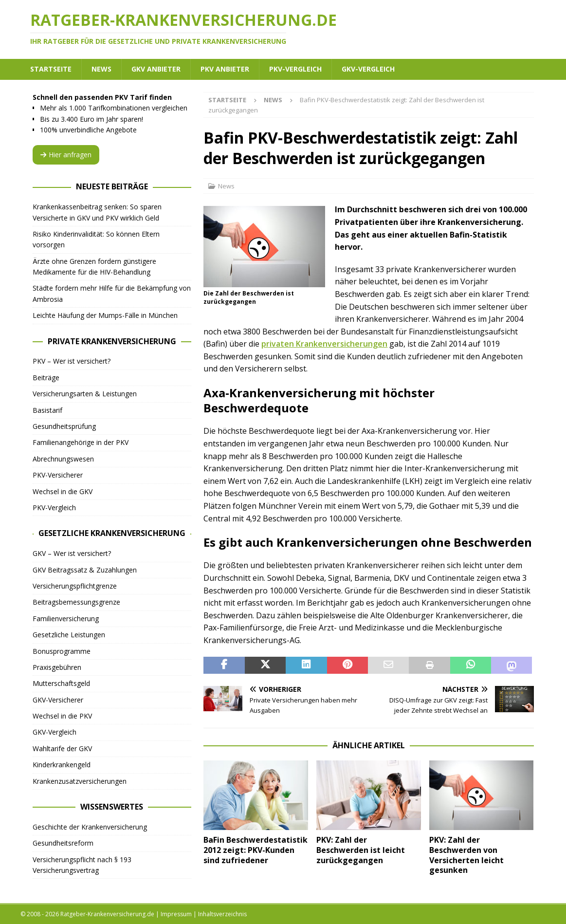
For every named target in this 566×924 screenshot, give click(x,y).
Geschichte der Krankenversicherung (90, 827)
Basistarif (47, 410)
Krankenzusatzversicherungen (80, 781)
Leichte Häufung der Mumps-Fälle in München (105, 315)
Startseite (51, 69)
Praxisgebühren (57, 667)
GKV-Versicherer (58, 700)
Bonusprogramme (62, 651)
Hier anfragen (66, 155)
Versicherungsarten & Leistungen (85, 394)
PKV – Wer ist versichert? (72, 361)
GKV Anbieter (156, 69)
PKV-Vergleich (295, 69)
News (101, 69)
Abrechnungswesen (63, 459)
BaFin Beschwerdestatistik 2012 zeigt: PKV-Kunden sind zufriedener (256, 850)
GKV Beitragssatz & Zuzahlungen (85, 570)
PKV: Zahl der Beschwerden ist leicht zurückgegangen (361, 850)
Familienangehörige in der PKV (81, 442)
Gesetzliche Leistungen (69, 635)
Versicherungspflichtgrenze (75, 586)
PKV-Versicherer (58, 475)
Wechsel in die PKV (62, 716)
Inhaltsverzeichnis (222, 914)
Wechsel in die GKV (63, 491)
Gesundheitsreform (63, 843)
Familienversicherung (66, 619)
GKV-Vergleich (368, 69)
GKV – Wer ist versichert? (72, 553)
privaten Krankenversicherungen (324, 344)
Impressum (176, 914)
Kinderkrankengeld (62, 765)
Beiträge (46, 378)
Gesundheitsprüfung (64, 426)
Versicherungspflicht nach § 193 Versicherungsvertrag (82, 865)
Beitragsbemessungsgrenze (76, 602)
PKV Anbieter (225, 69)
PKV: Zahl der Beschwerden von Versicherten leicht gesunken (466, 855)
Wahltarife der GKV (62, 748)
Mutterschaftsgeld (61, 683)
